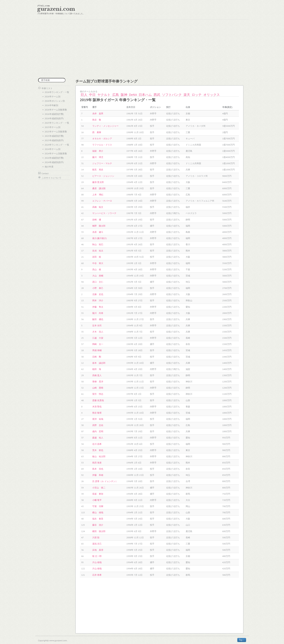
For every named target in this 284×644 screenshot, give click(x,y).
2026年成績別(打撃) (54, 114)
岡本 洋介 (98, 300)
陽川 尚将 (98, 313)
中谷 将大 (98, 263)
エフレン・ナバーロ (102, 201)
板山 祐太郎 (99, 456)
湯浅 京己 (97, 544)
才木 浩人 (98, 332)
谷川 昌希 (97, 444)
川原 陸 (96, 537)
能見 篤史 (98, 170)
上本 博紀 (98, 195)
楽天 (187, 95)
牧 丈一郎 (97, 556)
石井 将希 (97, 575)
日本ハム (145, 95)
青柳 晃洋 (98, 382)
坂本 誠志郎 (99, 363)
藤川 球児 (98, 157)
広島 (116, 95)
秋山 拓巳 (98, 244)
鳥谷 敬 (97, 120)
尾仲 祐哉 (98, 419)
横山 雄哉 (98, 512)
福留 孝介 (98, 151)
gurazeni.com (56, 9)
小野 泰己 (98, 288)
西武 (157, 95)
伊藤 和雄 (98, 475)
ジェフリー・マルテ (102, 163)
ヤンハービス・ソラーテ (104, 213)
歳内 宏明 (98, 431)
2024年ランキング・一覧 (57, 145)
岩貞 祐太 (98, 251)
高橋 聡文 (98, 207)
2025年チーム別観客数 (56, 132)
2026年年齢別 (51, 105)
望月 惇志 (98, 394)
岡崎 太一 (98, 344)
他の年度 (49, 167)
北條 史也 (98, 294)
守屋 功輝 (98, 506)
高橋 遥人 (97, 375)
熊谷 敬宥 (97, 413)
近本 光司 (97, 325)
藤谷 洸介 (98, 525)
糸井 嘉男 (98, 113)
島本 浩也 (98, 469)
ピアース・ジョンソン (103, 176)
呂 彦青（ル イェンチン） (105, 481)
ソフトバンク (172, 95)
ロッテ (197, 95)
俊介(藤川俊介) (100, 238)
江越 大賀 (98, 338)
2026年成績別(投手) (54, 118)
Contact (45, 173)
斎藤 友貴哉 (98, 400)
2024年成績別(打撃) (54, 158)
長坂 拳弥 (98, 494)
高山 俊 (97, 269)
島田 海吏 (97, 463)
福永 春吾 (98, 519)
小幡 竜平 (97, 500)
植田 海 (97, 369)
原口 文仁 (98, 282)
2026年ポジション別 (55, 101)
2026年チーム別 (53, 96)
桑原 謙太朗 (99, 188)
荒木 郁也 (98, 450)
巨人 (84, 95)
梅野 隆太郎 (99, 226)
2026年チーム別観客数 (56, 110)
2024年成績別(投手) (54, 162)
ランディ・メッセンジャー (105, 126)
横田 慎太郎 (99, 531)
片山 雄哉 (97, 562)
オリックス (212, 95)
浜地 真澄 (98, 550)
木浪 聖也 (97, 407)
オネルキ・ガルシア (102, 138)
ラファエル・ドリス (102, 145)
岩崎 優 (97, 220)
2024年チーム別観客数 (56, 153)
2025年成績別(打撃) (54, 136)
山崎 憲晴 (98, 388)
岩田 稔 (97, 257)
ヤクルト (104, 95)
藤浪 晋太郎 (98, 182)
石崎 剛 (97, 357)
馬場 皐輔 (97, 350)
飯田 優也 (98, 319)
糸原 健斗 (98, 232)
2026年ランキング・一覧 (57, 92)
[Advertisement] (142, 49)
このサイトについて (51, 178)
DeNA (133, 95)
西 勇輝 (97, 132)
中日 (92, 95)
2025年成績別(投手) (54, 140)
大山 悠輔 (98, 276)
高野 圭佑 (98, 425)
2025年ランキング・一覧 (57, 123)
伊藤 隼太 (98, 307)
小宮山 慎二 (99, 488)
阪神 (124, 95)
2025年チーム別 (53, 127)
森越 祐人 (98, 438)
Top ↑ (242, 640)
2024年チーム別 (53, 149)
